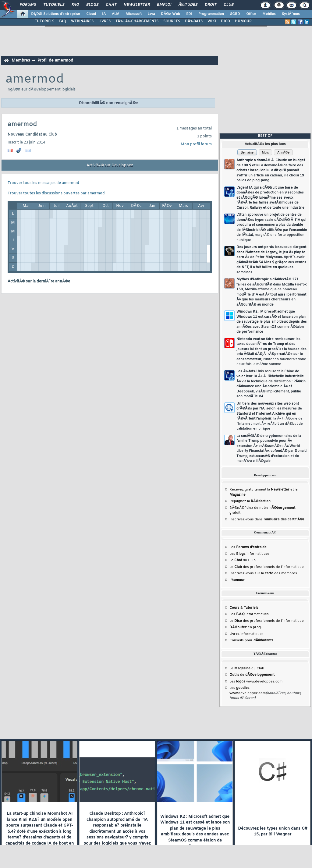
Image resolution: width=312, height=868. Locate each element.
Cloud (91, 14)
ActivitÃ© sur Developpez (110, 165)
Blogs (92, 5)
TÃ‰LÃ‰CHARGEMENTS (137, 21)
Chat (111, 5)
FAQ (75, 5)
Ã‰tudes (188, 5)
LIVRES (105, 21)
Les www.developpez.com (256, 682)
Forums (28, 5)
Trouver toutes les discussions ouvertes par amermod (56, 193)
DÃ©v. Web (170, 14)
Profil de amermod (55, 60)
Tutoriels (54, 5)
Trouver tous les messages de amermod (43, 183)
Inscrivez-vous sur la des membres (263, 573)
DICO (225, 21)
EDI (189, 14)
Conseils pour (251, 640)
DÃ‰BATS (194, 21)
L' (237, 580)
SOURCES (172, 21)
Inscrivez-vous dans (267, 519)
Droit (211, 5)
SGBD (235, 14)
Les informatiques (250, 554)
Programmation (211, 14)
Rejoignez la (250, 501)
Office (251, 14)
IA (104, 14)
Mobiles (269, 14)
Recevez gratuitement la (259, 490)
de (252, 675)
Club (229, 5)
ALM (116, 14)
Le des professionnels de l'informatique (267, 567)
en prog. (246, 627)
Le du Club (247, 668)
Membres (21, 60)
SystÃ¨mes (291, 14)
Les (248, 547)
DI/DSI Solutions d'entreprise (56, 14)
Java (151, 14)
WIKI (212, 21)
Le (236, 560)
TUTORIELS (44, 21)
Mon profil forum (196, 144)
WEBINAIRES (82, 21)
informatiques (246, 634)
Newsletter (137, 5)
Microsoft (134, 14)
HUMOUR (243, 21)
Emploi (164, 5)
